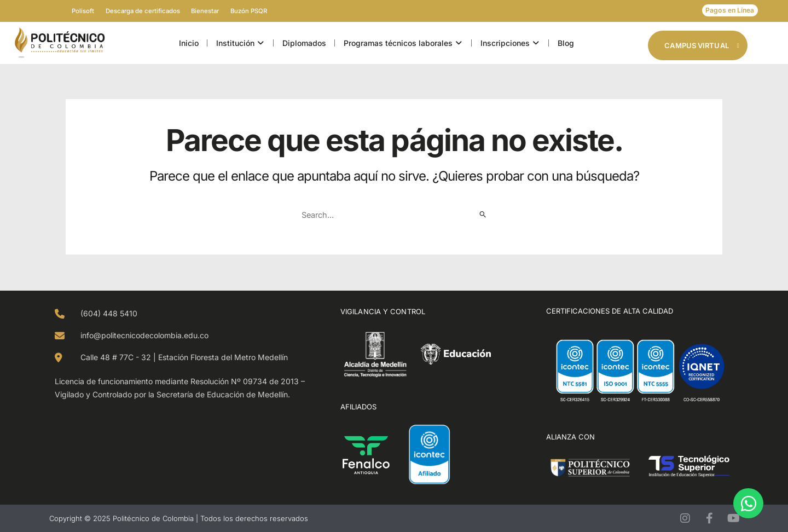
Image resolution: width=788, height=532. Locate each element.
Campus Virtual (702, 45)
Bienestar (212, 11)
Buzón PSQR (268, 11)
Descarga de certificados (136, 11)
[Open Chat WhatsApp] (748, 503)
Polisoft (63, 11)
